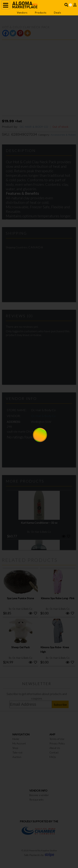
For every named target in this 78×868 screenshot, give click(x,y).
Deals (58, 13)
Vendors (22, 13)
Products (41, 13)
